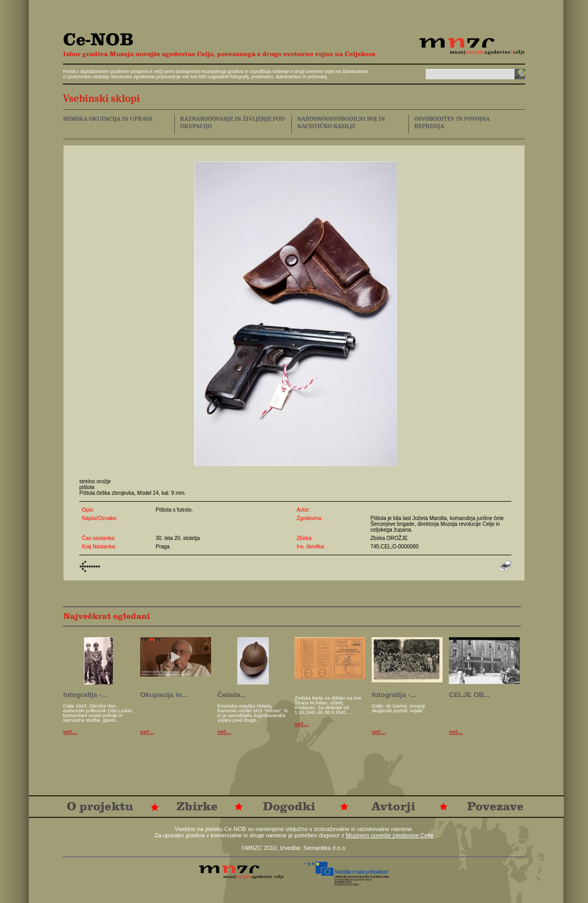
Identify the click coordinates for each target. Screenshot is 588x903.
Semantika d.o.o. (325, 848)
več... (70, 732)
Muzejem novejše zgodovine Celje (390, 835)
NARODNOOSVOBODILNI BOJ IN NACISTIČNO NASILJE (341, 122)
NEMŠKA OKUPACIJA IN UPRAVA (108, 119)
